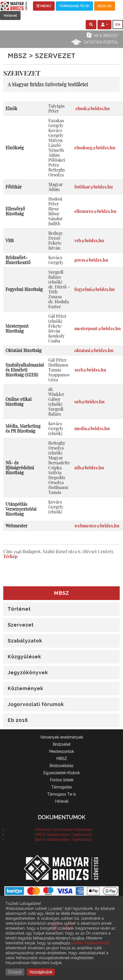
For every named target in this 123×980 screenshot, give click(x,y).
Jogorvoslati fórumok (36, 704)
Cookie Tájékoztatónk (90, 943)
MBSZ (62, 759)
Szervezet (21, 625)
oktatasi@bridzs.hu (94, 350)
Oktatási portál (101, 42)
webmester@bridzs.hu (97, 526)
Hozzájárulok (41, 972)
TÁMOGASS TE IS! (74, 6)
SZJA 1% (105, 6)
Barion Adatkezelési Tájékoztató (63, 839)
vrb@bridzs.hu (89, 240)
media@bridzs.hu (92, 428)
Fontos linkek (62, 780)
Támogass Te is (62, 794)
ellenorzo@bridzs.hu (95, 211)
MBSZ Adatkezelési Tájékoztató (63, 835)
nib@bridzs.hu (89, 468)
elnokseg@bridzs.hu (95, 148)
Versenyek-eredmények (62, 737)
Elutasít (15, 972)
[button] (91, 25)
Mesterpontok (62, 752)
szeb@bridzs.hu (90, 370)
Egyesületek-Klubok (62, 773)
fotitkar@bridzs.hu (94, 187)
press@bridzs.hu (91, 260)
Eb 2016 (18, 720)
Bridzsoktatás (62, 766)
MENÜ (44, 6)
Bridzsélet (62, 744)
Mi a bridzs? (106, 36)
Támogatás (62, 787)
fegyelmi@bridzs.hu (95, 289)
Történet (19, 609)
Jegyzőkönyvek (28, 672)
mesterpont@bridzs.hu (98, 328)
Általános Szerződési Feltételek (63, 830)
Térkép (10, 556)
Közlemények (26, 688)
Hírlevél (10, 15)
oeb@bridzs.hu (90, 402)
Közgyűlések (24, 657)
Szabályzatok (25, 641)
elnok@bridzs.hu (93, 108)
